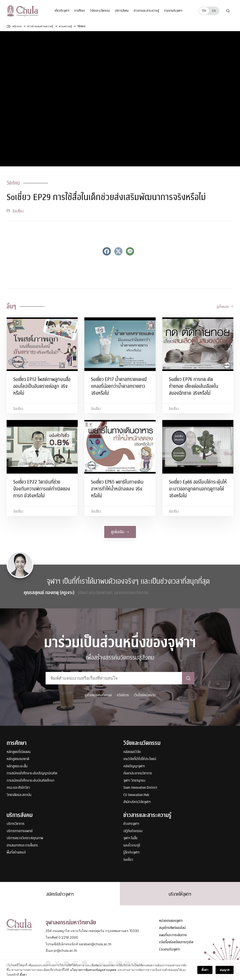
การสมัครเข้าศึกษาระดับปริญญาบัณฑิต (32, 773)
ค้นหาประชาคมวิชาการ (138, 773)
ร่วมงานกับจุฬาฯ (173, 11)
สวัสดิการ (123, 695)
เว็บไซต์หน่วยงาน (145, 695)
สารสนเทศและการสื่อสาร (22, 846)
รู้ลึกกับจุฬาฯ (132, 853)
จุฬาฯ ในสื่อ (130, 838)
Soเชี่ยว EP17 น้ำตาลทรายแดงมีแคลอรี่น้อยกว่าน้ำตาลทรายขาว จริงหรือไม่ (119, 386)
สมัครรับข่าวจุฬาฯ (60, 894)
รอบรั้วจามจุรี (132, 846)
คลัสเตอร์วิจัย (132, 752)
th (204, 11)
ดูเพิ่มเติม (120, 532)
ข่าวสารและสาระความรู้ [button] (146, 11)
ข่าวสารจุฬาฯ (131, 824)
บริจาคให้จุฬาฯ (180, 894)
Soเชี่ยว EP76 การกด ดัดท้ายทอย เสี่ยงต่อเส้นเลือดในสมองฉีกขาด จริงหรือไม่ (194, 386)
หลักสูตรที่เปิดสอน (19, 752)
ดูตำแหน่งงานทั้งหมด (98, 695)
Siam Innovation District (140, 788)
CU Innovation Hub (136, 795)
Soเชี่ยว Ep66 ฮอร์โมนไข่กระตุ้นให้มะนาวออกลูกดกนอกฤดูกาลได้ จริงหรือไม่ (198, 489)
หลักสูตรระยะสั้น (17, 766)
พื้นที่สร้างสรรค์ (16, 853)
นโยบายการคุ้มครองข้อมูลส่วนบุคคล (93, 970)
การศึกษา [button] (80, 11)
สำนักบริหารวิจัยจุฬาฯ (137, 802)
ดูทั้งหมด (225, 306)
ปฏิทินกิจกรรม (133, 831)
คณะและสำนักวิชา (18, 788)
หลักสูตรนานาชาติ (18, 759)
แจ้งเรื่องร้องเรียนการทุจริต (176, 942)
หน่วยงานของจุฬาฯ (171, 921)
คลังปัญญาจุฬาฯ (134, 766)
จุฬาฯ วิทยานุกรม (134, 781)
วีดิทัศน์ (13, 183)
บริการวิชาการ (16, 824)
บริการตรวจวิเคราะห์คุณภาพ (25, 838)
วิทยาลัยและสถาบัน (19, 795)
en (214, 11)
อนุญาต (225, 970)
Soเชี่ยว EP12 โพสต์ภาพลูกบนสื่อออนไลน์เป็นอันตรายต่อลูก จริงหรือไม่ (42, 386)
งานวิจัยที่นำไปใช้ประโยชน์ (140, 759)
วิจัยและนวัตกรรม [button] (100, 11)
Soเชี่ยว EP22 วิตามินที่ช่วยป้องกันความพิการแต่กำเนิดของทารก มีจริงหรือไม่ (42, 489)
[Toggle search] (228, 11)
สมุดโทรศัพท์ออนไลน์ (172, 928)
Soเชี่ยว (18, 211)
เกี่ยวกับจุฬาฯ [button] (62, 11)
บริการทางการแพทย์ (20, 831)
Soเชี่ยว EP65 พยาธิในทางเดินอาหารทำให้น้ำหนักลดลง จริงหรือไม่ (117, 489)
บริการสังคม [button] (122, 11)
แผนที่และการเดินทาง (173, 935)
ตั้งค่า (23, 974)
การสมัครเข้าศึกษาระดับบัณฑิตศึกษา (30, 781)
